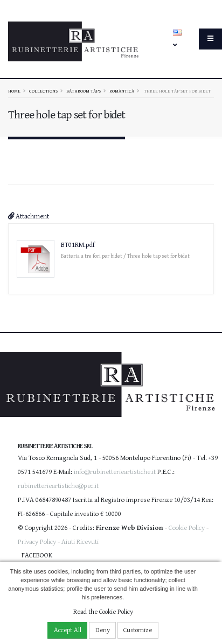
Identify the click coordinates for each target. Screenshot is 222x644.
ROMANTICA (122, 91)
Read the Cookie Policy (103, 612)
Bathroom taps (84, 91)
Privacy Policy (37, 542)
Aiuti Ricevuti (80, 542)
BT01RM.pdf (78, 245)
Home (14, 91)
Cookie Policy (187, 528)
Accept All (68, 630)
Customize (138, 630)
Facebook (37, 555)
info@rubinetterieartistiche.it (115, 472)
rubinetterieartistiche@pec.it (58, 486)
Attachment (29, 217)
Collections (43, 91)
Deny (103, 630)
